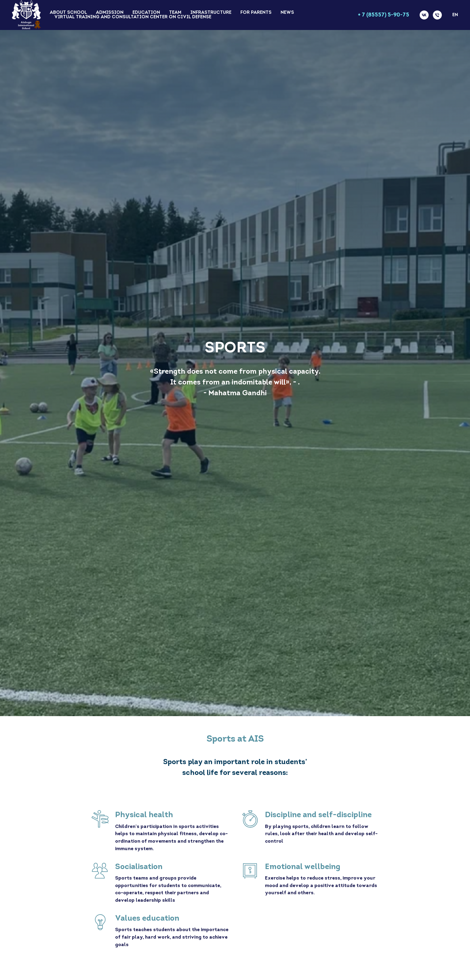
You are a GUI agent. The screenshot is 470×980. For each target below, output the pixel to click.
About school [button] (68, 13)
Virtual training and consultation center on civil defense (133, 17)
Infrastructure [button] (211, 13)
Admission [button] (110, 13)
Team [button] (175, 13)
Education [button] (146, 13)
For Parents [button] (256, 13)
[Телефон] (437, 15)
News (287, 13)
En (455, 15)
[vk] (424, 15)
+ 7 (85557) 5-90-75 (384, 15)
